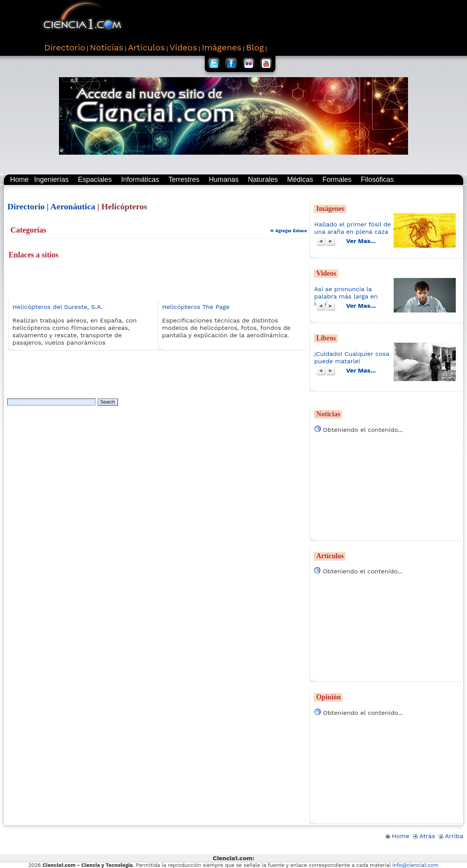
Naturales (263, 179)
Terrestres (184, 179)
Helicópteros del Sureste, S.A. (57, 307)
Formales (337, 179)
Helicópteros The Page (196, 307)
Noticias (328, 414)
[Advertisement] (284, 19)
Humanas (224, 179)
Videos (326, 273)
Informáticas (140, 179)
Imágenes (330, 209)
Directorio (26, 206)
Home (19, 179)
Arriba (451, 836)
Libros (326, 338)
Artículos (330, 556)
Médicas (300, 179)
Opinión (328, 697)
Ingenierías (51, 179)
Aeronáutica (73, 206)
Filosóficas (377, 179)
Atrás (424, 836)
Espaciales (95, 179)
